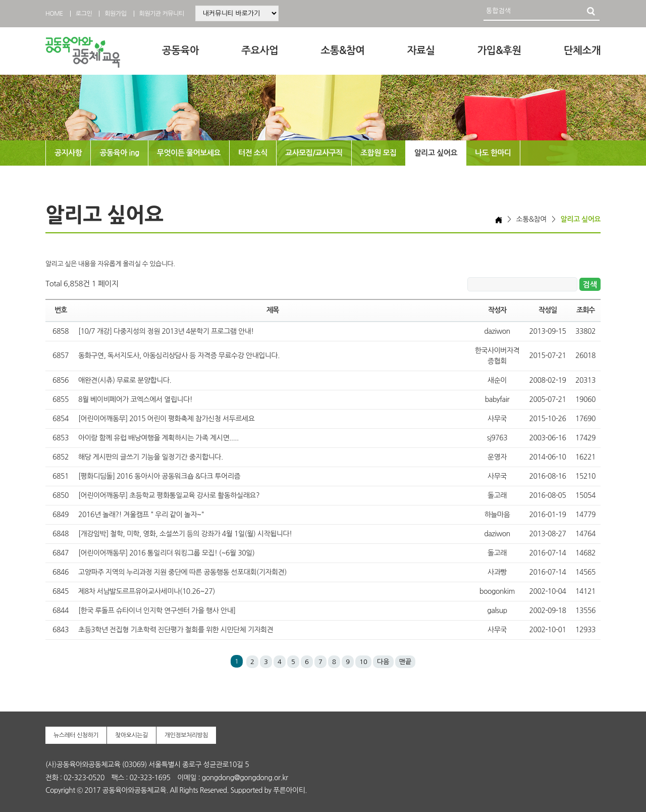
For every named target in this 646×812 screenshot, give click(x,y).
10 (363, 662)
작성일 (548, 310)
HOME (54, 14)
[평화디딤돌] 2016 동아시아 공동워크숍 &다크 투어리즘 (159, 476)
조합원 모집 (379, 153)
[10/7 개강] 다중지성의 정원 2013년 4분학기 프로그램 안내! (166, 331)
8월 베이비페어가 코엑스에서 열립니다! (135, 399)
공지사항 (68, 153)
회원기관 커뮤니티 (162, 14)
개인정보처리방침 (186, 735)
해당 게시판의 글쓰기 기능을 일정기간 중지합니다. (151, 457)
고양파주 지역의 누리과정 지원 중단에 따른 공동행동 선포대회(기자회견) (182, 572)
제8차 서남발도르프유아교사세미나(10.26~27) (147, 591)
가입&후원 (499, 50)
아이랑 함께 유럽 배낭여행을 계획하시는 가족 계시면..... (158, 438)
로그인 (84, 14)
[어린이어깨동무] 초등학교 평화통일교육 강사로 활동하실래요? (169, 495)
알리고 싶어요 (436, 153)
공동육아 (180, 50)
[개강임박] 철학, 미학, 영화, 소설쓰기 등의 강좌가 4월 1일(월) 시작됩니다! (185, 534)
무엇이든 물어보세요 (189, 153)
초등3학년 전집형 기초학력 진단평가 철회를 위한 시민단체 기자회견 (176, 630)
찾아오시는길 (131, 735)
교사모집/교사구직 (314, 153)
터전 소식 (253, 153)
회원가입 (115, 14)
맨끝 (405, 662)
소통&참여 (342, 50)
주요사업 (260, 50)
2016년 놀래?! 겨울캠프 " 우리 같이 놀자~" (141, 515)
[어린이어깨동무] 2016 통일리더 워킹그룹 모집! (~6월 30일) (166, 553)
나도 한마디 (493, 153)
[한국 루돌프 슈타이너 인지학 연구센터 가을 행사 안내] (157, 611)
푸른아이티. (290, 790)
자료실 (421, 50)
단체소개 (582, 50)
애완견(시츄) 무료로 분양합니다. (125, 380)
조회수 (585, 310)
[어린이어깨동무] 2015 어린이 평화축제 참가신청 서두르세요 (166, 419)
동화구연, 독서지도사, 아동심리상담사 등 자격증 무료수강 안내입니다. (179, 356)
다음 (383, 662)
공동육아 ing (119, 153)
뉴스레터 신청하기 (76, 735)
